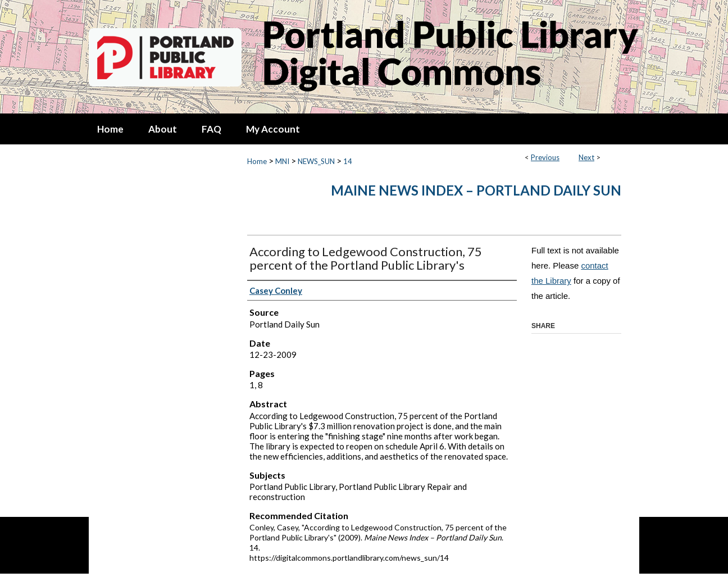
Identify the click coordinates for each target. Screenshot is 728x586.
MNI (282, 161)
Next (586, 157)
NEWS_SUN (316, 161)
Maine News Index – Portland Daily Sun (476, 190)
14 (348, 161)
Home (257, 161)
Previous (545, 157)
